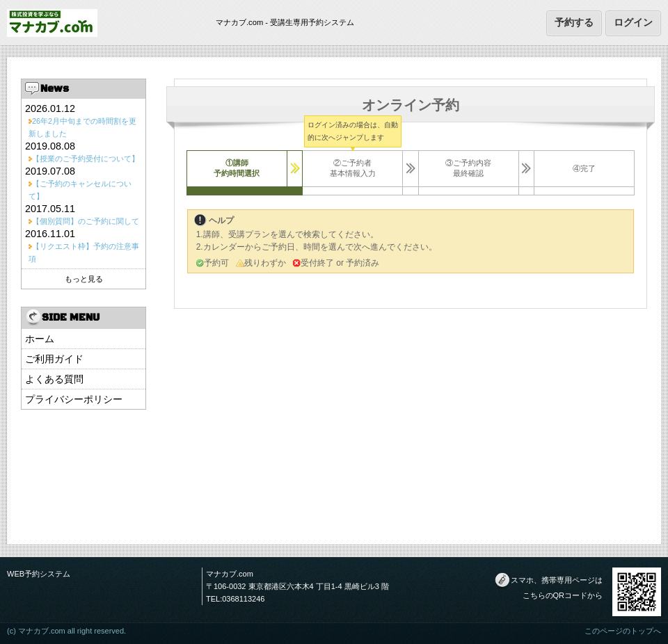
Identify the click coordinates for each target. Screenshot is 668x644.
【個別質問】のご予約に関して (86, 221)
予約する (574, 22)
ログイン (633, 22)
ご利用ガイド (54, 359)
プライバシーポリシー (74, 399)
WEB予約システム (39, 574)
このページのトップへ (623, 631)
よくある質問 (54, 379)
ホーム (40, 339)
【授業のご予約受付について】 (86, 159)
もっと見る (84, 279)
